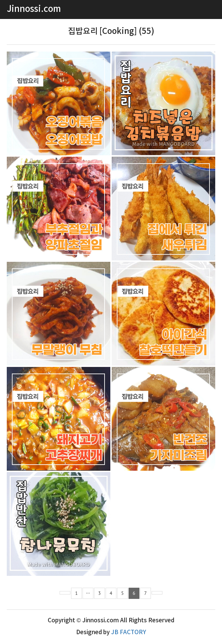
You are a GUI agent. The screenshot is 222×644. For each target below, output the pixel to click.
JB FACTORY (129, 632)
